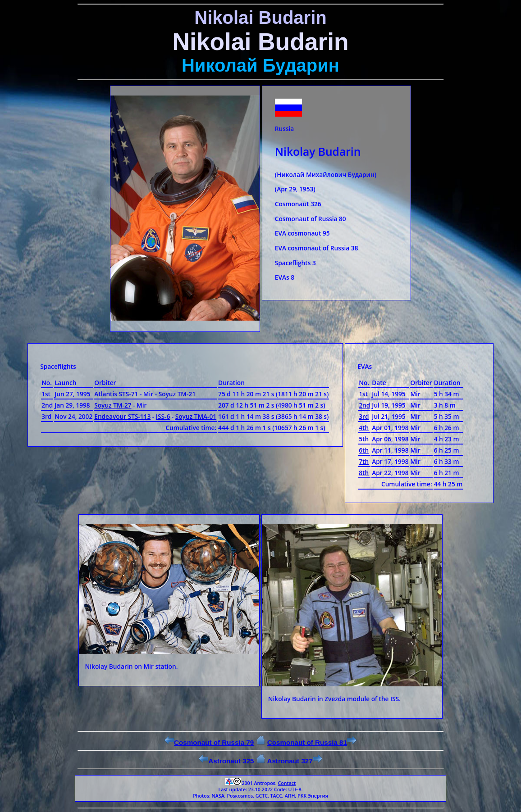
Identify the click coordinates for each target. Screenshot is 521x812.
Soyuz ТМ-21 (177, 394)
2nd (364, 405)
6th (364, 450)
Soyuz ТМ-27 (113, 405)
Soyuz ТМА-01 (196, 416)
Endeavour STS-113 (122, 416)
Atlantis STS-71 (116, 394)
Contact (287, 783)
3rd (364, 416)
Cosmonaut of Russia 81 (312, 742)
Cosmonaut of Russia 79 (209, 742)
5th (364, 439)
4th (364, 428)
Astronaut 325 (226, 761)
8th (364, 473)
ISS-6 (163, 416)
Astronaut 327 (294, 761)
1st (363, 394)
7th (364, 461)
